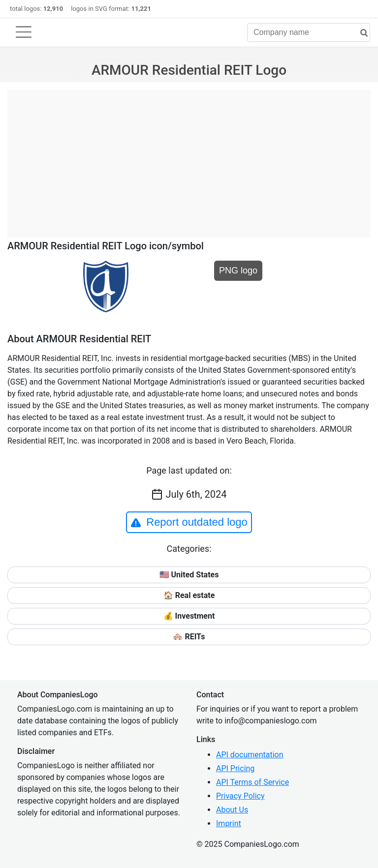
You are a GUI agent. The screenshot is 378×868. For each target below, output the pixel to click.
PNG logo (238, 270)
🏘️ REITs (189, 637)
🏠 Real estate (189, 595)
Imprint (229, 823)
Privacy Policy (240, 796)
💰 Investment (189, 616)
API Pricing (235, 768)
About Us (232, 810)
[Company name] (309, 32)
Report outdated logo (189, 522)
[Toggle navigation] (24, 32)
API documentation (250, 755)
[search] (360, 33)
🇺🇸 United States (189, 575)
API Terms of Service (252, 782)
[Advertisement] (189, 158)
